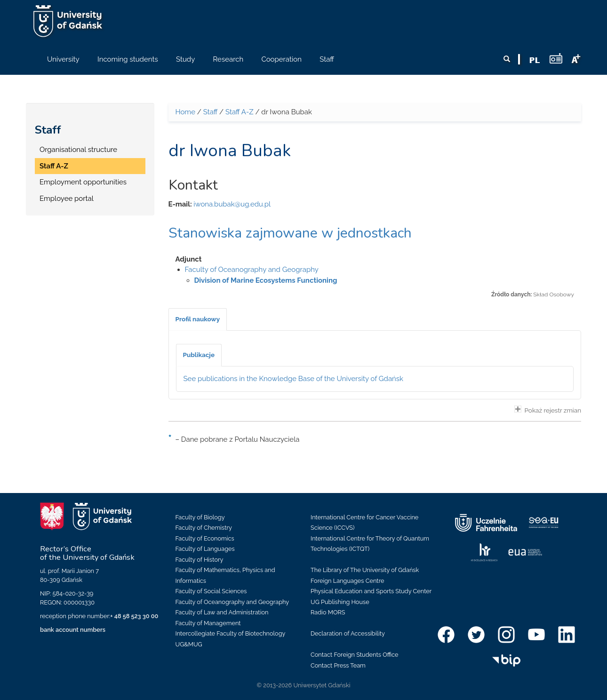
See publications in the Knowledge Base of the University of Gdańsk (294, 379)
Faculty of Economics (205, 538)
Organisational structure (78, 150)
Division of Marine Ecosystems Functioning (266, 280)
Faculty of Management (208, 623)
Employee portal (67, 199)
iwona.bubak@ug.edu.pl (232, 204)
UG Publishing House (340, 602)
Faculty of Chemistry (204, 528)
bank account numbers (73, 630)
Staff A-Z (54, 166)
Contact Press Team (338, 665)
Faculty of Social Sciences (211, 591)
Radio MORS (328, 612)
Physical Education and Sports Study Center (371, 591)
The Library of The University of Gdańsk (365, 570)
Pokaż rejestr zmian (548, 410)
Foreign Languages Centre (347, 581)
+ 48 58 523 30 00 (134, 616)
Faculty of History (200, 560)
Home (185, 112)
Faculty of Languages (205, 549)
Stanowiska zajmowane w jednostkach (290, 233)
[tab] (198, 319)
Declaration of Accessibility (348, 633)
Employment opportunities (83, 182)
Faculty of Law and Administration (222, 612)
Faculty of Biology (200, 517)
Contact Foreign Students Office (355, 655)
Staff (48, 130)
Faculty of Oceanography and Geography (252, 270)
